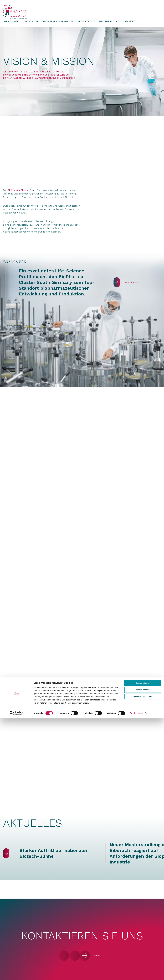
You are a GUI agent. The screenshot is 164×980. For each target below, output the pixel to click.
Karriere (130, 25)
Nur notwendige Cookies (143, 958)
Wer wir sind (12, 25)
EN (11, 6)
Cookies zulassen (143, 945)
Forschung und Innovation (58, 25)
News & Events (86, 25)
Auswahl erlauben (143, 951)
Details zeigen (136, 975)
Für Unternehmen (110, 25)
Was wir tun (31, 25)
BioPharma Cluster (18, 195)
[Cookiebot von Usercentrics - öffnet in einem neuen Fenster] (17, 975)
